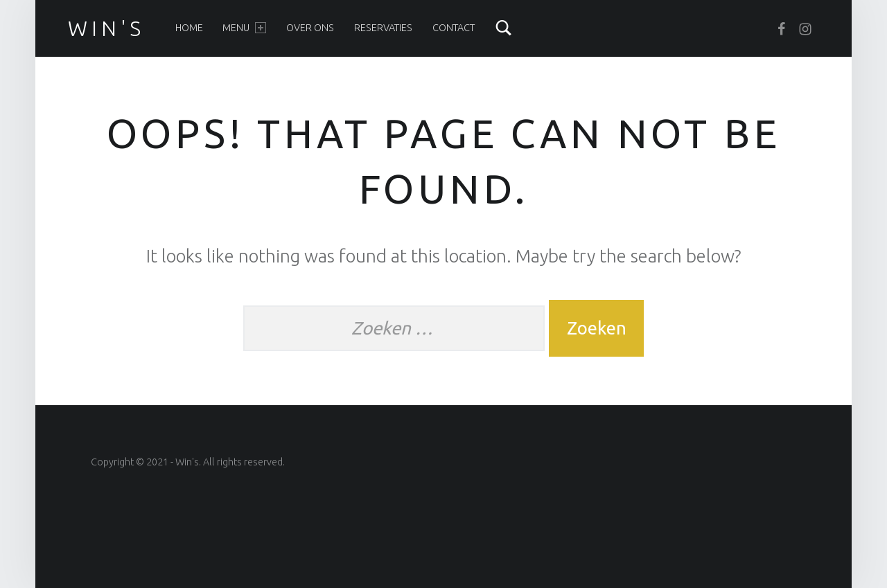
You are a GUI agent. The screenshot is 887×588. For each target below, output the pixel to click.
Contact (454, 28)
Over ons (310, 28)
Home (189, 28)
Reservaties (383, 28)
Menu (244, 28)
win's (106, 28)
